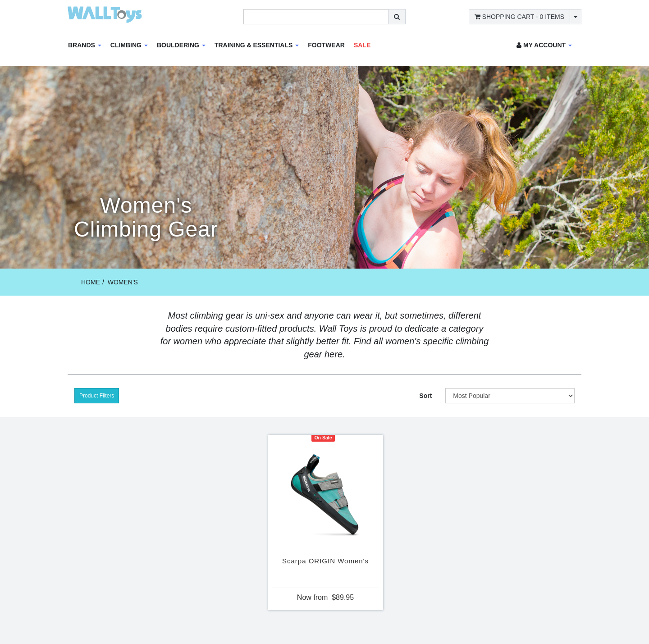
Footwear (326, 45)
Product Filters (97, 396)
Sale (362, 45)
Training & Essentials (257, 45)
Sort (425, 396)
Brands (85, 45)
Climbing (129, 45)
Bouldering (181, 45)
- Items (519, 17)
